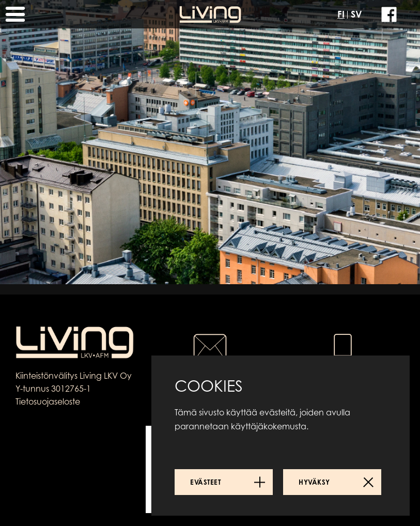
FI (341, 14)
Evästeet (205, 482)
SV (356, 14)
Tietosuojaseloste (48, 401)
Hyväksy (314, 482)
